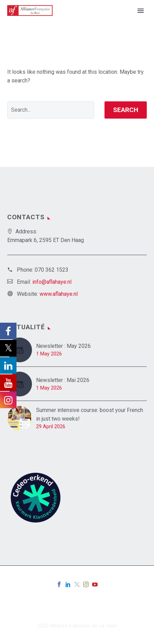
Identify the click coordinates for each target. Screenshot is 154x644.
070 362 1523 (52, 270)
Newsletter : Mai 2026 (63, 380)
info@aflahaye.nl (52, 282)
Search (126, 110)
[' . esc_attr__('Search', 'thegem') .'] (51, 110)
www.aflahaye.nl (59, 294)
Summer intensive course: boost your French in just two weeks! (90, 414)
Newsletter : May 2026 (63, 346)
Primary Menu (141, 11)
